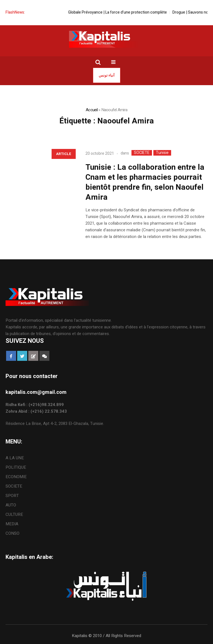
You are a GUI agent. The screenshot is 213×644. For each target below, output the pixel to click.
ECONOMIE (16, 477)
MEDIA (12, 524)
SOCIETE (142, 153)
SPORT (12, 496)
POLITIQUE (16, 467)
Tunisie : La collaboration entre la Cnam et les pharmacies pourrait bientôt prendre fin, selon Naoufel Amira (145, 182)
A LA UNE (15, 458)
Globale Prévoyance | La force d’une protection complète (122, 12)
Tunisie (162, 153)
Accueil (92, 110)
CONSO (12, 533)
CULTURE (14, 514)
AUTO (11, 505)
